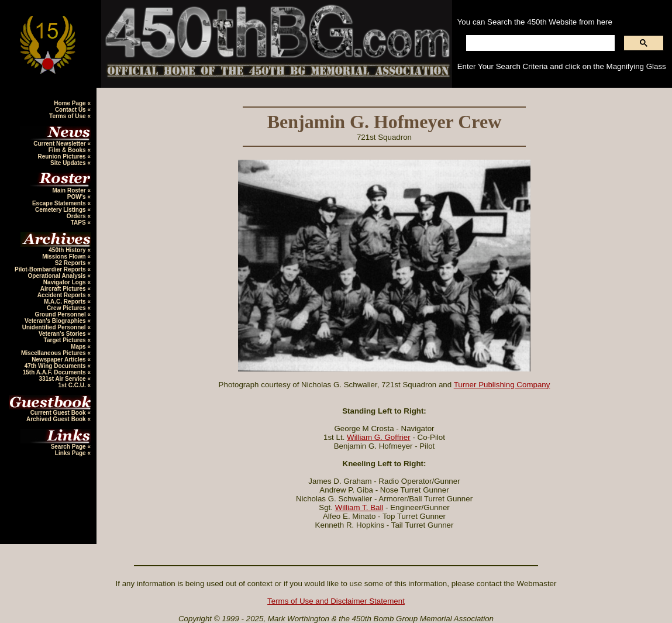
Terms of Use (68, 116)
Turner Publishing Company (502, 385)
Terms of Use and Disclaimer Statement (336, 601)
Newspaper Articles (59, 359)
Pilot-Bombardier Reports (51, 269)
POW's (77, 197)
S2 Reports (71, 263)
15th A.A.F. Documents (55, 372)
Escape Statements (60, 203)
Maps (79, 347)
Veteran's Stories (63, 334)
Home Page (70, 103)
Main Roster (70, 190)
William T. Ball (359, 507)
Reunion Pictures (62, 156)
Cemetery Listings (61, 210)
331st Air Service (63, 379)
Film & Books (68, 150)
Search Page (69, 447)
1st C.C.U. (73, 385)
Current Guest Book (59, 413)
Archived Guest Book (57, 419)
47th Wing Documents (56, 366)
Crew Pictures (67, 308)
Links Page (71, 453)
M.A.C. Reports (66, 302)
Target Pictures (66, 340)
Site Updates (69, 163)
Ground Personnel (61, 314)
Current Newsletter (60, 144)
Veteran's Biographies (56, 321)
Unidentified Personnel (55, 327)
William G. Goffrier (379, 437)
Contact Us (71, 110)
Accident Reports (63, 295)
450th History (68, 250)
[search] (539, 43)
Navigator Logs (66, 282)
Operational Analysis (58, 276)
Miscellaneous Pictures (54, 353)
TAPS (79, 223)
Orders (77, 216)
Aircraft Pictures (64, 289)
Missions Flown (65, 257)
